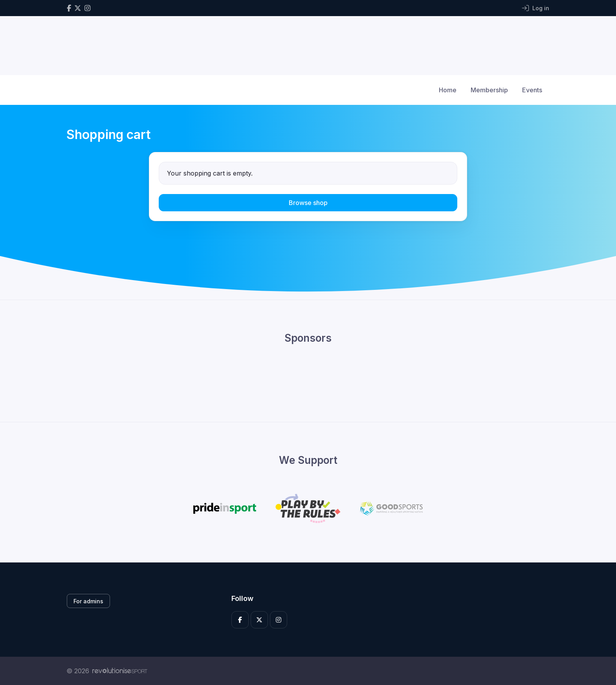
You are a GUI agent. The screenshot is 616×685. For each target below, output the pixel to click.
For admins (88, 601)
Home (448, 90)
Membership (489, 90)
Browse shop (308, 203)
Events (532, 90)
